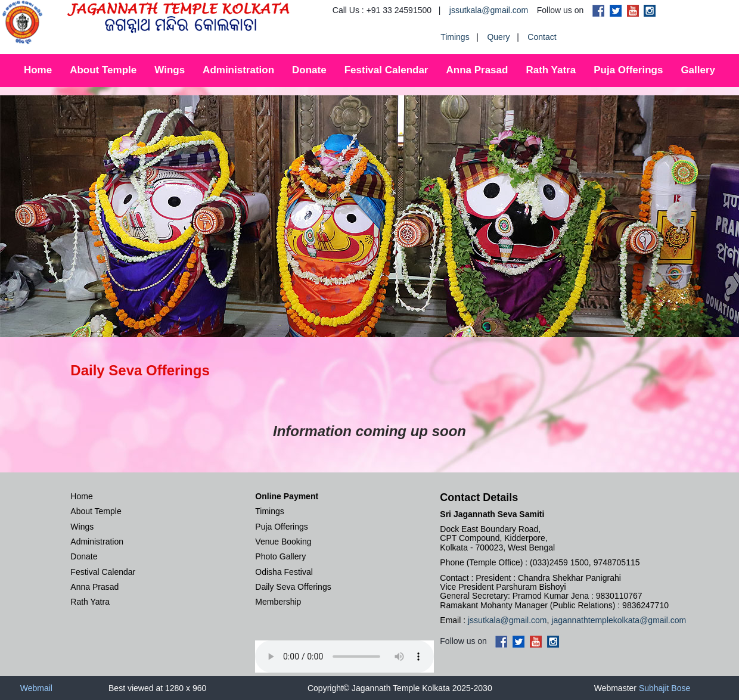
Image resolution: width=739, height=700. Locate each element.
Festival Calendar (386, 70)
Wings (170, 70)
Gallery (698, 70)
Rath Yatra (551, 70)
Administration (238, 70)
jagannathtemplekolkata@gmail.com (619, 620)
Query (498, 37)
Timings (455, 37)
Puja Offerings (628, 70)
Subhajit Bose (665, 688)
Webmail (36, 688)
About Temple (103, 70)
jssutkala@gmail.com (489, 10)
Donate (309, 70)
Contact (542, 37)
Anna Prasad (477, 70)
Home (38, 70)
